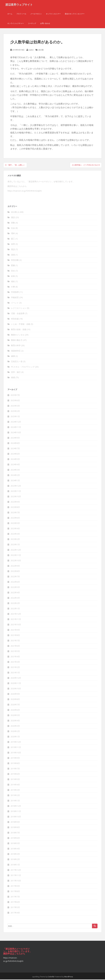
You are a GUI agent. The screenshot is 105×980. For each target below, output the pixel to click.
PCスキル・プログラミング (23, 367)
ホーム (10, 14)
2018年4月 (15, 849)
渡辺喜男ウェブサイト (19, 5)
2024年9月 (15, 438)
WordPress (69, 977)
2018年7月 (15, 833)
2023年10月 (16, 497)
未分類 (41, 50)
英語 (13, 250)
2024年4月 (15, 465)
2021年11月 (16, 620)
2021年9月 (15, 631)
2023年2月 (15, 540)
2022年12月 (16, 550)
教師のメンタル (18, 335)
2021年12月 (16, 615)
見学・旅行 (16, 373)
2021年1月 (15, 673)
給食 (13, 277)
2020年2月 (15, 732)
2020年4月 (15, 721)
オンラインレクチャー (16, 24)
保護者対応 (16, 351)
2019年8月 (15, 764)
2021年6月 (15, 647)
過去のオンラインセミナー (75, 14)
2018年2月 (15, 860)
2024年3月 (15, 470)
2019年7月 (15, 769)
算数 (13, 223)
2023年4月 (15, 529)
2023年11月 (16, 492)
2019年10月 (16, 753)
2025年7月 (15, 396)
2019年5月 (15, 780)
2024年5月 (15, 460)
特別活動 (15, 261)
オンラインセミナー (53, 14)
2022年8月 (15, 572)
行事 (13, 287)
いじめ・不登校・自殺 (21, 325)
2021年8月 (15, 636)
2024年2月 (15, 476)
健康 (13, 357)
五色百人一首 (17, 362)
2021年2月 (15, 668)
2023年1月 (15, 545)
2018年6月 (15, 839)
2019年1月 (15, 801)
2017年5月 (15, 908)
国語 (13, 218)
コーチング (32, 24)
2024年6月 (15, 454)
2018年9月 (15, 823)
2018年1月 (15, 865)
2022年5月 (15, 588)
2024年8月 (15, 444)
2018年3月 (15, 855)
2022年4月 (15, 593)
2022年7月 (15, 577)
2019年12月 (16, 743)
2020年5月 (15, 716)
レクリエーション (19, 309)
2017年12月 (16, 871)
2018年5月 (15, 844)
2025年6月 (15, 401)
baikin (31, 50)
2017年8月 (15, 892)
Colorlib (51, 977)
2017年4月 (15, 913)
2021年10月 (16, 625)
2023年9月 (15, 502)
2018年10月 (16, 817)
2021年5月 (15, 652)
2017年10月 (16, 881)
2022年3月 (15, 598)
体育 (13, 245)
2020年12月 (16, 679)
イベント (15, 303)
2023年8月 (15, 508)
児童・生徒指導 (18, 314)
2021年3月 (15, 663)
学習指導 (15, 293)
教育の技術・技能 (19, 330)
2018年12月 (16, 807)
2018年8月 (15, 828)
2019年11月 (16, 748)
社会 (13, 229)
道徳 (13, 255)
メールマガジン (36, 14)
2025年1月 (15, 417)
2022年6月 (15, 582)
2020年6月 (15, 711)
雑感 (13, 378)
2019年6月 (15, 775)
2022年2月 (15, 604)
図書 (13, 266)
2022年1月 (15, 609)
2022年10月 (16, 561)
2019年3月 (15, 791)
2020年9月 (15, 695)
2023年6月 (15, 518)
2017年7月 (15, 897)
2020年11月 (16, 684)
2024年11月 (16, 428)
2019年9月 (15, 759)
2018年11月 (16, 812)
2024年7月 (15, 449)
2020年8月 (15, 700)
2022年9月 (15, 566)
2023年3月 (15, 534)
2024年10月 (16, 433)
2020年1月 (15, 737)
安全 (13, 271)
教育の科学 (16, 346)
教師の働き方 (17, 341)
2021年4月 (15, 657)
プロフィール (21, 14)
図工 (13, 239)
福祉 (13, 282)
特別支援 (15, 319)
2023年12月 (16, 486)
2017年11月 (16, 876)
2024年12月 (16, 422)
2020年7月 (15, 705)
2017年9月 (15, 887)
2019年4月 (15, 785)
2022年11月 (16, 556)
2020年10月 (16, 689)
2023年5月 (15, 524)
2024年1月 (15, 481)
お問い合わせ (45, 24)
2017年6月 (15, 903)
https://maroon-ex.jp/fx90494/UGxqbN (25, 191)
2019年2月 (15, 796)
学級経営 (15, 298)
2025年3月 (15, 406)
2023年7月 (15, 513)
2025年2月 (15, 412)
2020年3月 (15, 727)
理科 (13, 234)
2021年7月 (15, 641)
